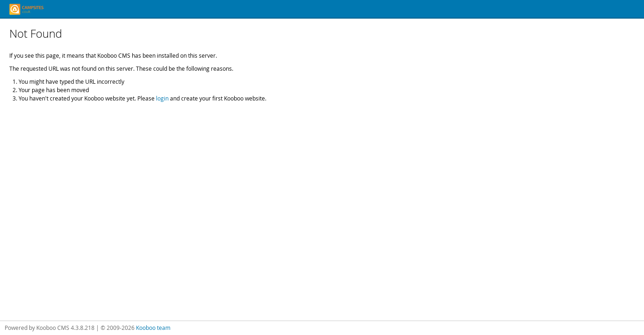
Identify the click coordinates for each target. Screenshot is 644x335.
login (162, 98)
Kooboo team (153, 328)
